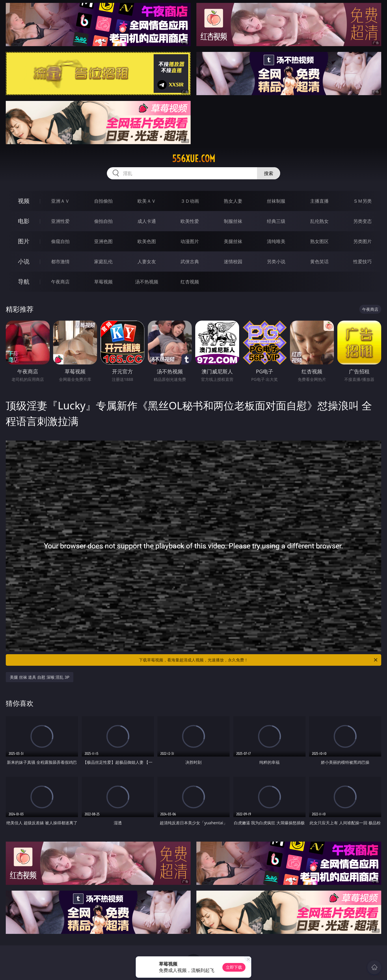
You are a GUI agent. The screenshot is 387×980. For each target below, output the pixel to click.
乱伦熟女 (319, 221)
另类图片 (362, 241)
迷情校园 (233, 262)
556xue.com (194, 159)
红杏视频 (190, 282)
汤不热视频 (147, 282)
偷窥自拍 (60, 241)
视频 (24, 201)
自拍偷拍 (103, 201)
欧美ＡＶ (147, 201)
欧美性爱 (190, 221)
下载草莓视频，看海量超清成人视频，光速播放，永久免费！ (259, 660)
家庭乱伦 (103, 262)
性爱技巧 (362, 262)
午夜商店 (60, 282)
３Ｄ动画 (190, 201)
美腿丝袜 (233, 241)
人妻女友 (147, 262)
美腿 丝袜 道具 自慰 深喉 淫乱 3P (40, 677)
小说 (24, 261)
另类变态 (362, 221)
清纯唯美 (276, 241)
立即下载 (234, 967)
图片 (24, 241)
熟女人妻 (233, 201)
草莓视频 (103, 282)
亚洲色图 (103, 241)
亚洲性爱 (60, 221)
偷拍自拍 (103, 221)
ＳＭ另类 (362, 201)
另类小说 (276, 262)
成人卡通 (147, 221)
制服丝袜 (233, 221)
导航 (24, 282)
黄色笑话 (319, 262)
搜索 (269, 173)
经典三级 (276, 221)
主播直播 (319, 201)
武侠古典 (190, 262)
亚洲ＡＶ (60, 201)
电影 (24, 221)
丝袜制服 (276, 201)
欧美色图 (147, 241)
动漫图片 (190, 241)
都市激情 (60, 262)
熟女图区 (319, 241)
